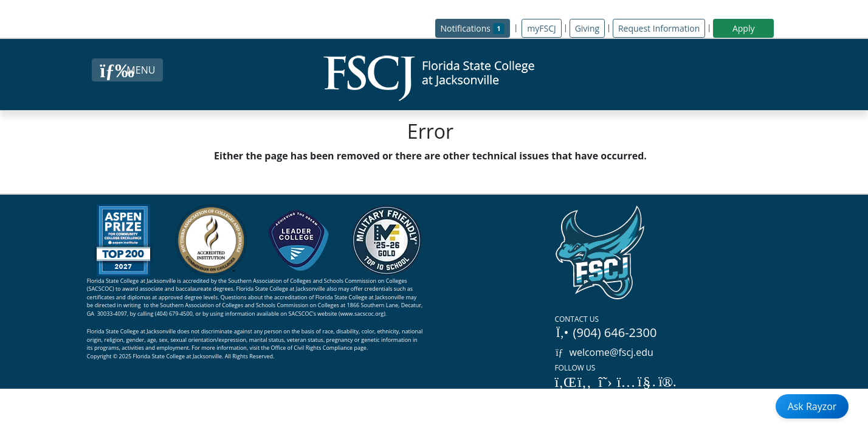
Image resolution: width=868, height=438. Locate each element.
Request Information (659, 28)
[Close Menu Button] (127, 70)
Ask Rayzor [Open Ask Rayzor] (812, 406)
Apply (744, 28)
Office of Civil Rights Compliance (312, 348)
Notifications (476, 28)
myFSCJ (541, 28)
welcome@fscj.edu (604, 352)
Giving (587, 28)
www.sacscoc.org (362, 314)
